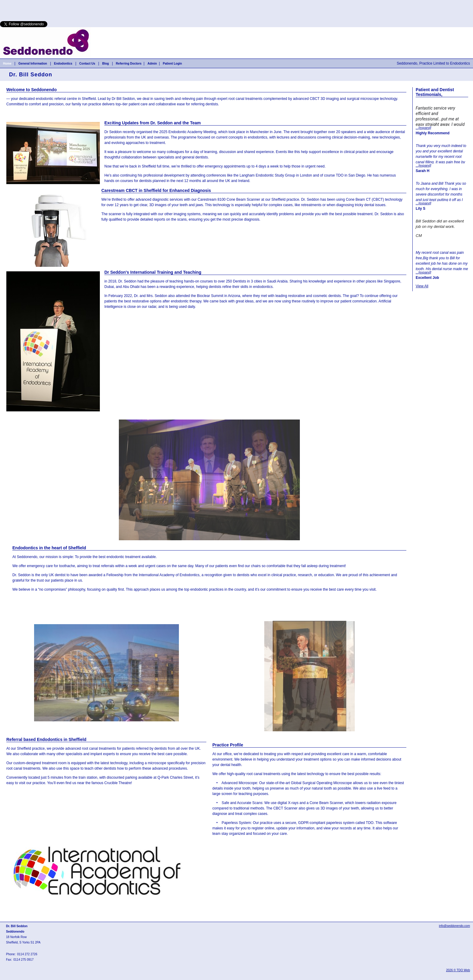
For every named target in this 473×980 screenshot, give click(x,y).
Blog (106, 64)
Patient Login (172, 64)
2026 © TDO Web (458, 970)
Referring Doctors (129, 64)
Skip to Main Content (17, 2)
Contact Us (87, 64)
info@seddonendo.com (454, 926)
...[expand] (423, 128)
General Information (33, 64)
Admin (152, 64)
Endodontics (63, 64)
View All (422, 286)
